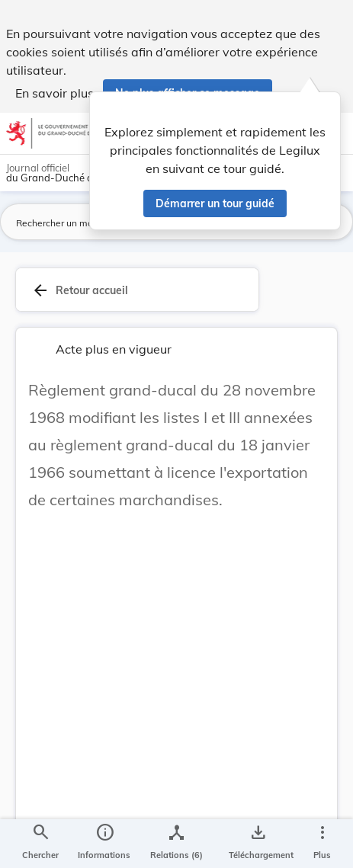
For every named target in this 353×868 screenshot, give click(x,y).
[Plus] (322, 844)
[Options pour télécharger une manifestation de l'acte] (258, 844)
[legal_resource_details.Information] (104, 844)
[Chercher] (40, 844)
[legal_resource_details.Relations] (176, 844)
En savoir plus (55, 93)
